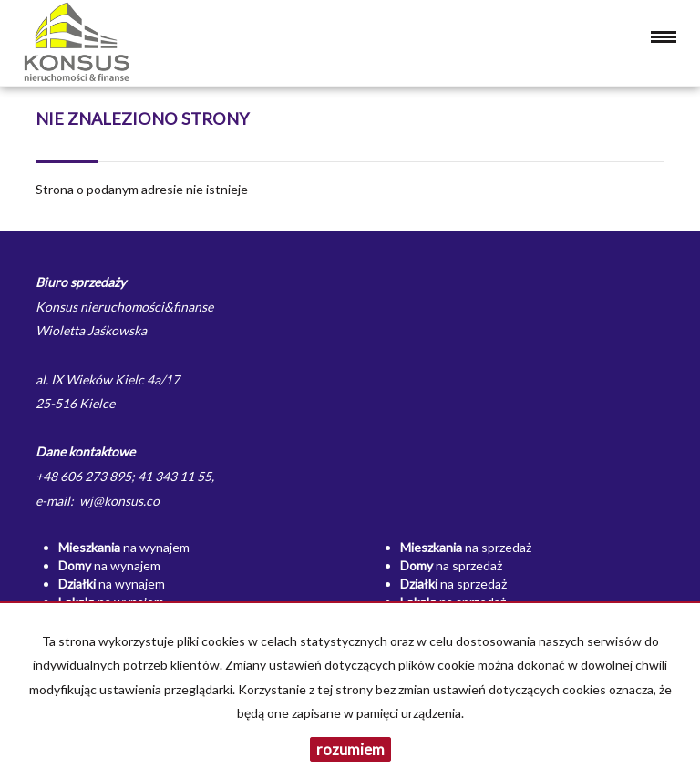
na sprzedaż (466, 547)
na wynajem (124, 547)
